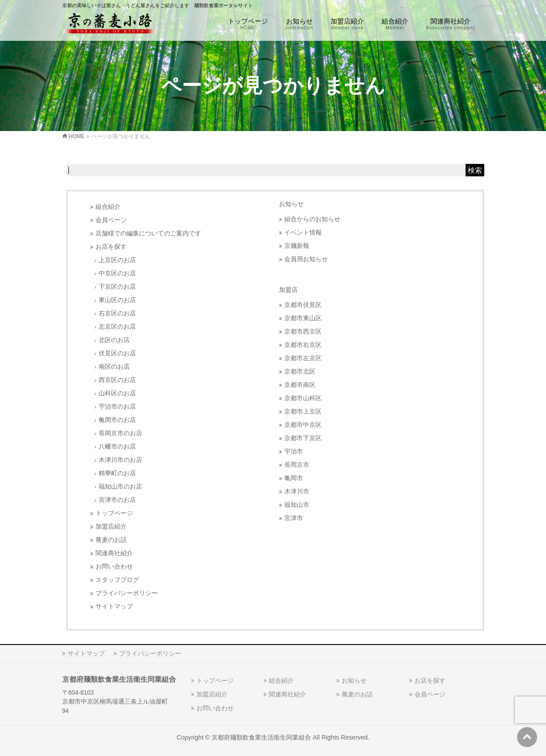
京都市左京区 (303, 358)
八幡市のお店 (117, 447)
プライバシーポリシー (127, 593)
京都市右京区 (303, 345)
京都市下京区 (303, 438)
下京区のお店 (117, 287)
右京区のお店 (117, 313)
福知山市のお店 (120, 487)
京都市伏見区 (303, 305)
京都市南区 (300, 385)
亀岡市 (294, 478)
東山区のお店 (117, 300)
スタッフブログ (117, 580)
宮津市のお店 (117, 500)
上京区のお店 (117, 260)
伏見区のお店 (117, 353)
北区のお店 (114, 340)
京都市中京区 (303, 425)
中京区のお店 (117, 273)
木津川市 (297, 491)
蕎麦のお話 (111, 540)
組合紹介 (108, 207)
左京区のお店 (117, 327)
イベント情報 (303, 233)
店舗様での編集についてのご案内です (148, 233)
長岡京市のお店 (120, 433)
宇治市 (294, 452)
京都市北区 (300, 372)
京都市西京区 (303, 332)
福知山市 (297, 505)
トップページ (114, 513)
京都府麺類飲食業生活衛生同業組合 (261, 737)
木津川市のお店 (120, 460)
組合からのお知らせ (312, 219)
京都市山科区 (303, 398)
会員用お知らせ (306, 259)
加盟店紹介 (111, 527)
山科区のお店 (117, 393)
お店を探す (111, 247)
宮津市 (294, 518)
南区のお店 (114, 367)
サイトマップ (114, 607)
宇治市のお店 (117, 407)
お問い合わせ (114, 567)
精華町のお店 (117, 473)
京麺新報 (297, 246)
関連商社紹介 (114, 553)
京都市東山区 (303, 318)
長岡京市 (297, 465)
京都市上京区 (303, 412)
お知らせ (291, 204)
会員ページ (111, 220)
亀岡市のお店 (117, 420)
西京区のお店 (117, 380)
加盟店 (288, 290)
